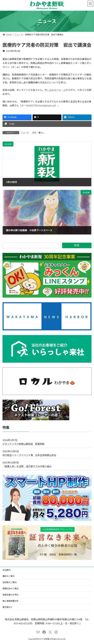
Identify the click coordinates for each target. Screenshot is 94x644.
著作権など (8, 607)
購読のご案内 (9, 576)
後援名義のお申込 (11, 595)
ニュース (25, 133)
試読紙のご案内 (10, 582)
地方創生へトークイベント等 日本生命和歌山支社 (29, 455)
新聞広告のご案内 (11, 589)
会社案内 (7, 570)
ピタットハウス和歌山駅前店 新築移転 (24, 444)
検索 (77, 245)
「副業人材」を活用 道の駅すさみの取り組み (27, 466)
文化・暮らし (38, 133)
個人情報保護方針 (11, 601)
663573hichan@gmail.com (42, 105)
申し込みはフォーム (55, 90)
